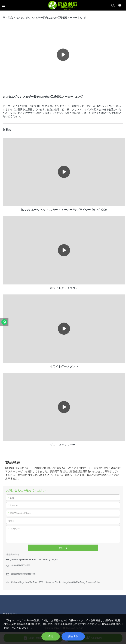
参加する (63, 548)
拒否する (73, 636)
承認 (51, 636)
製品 (10, 18)
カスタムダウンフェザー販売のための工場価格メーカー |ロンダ (51, 18)
